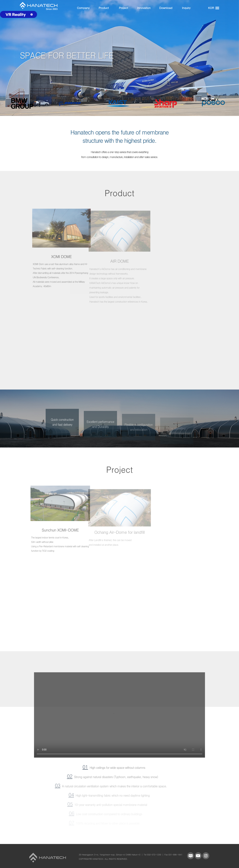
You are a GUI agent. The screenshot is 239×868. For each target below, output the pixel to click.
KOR (211, 8)
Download (166, 8)
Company (83, 8)
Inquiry (186, 8)
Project (123, 8)
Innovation (144, 8)
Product (104, 8)
